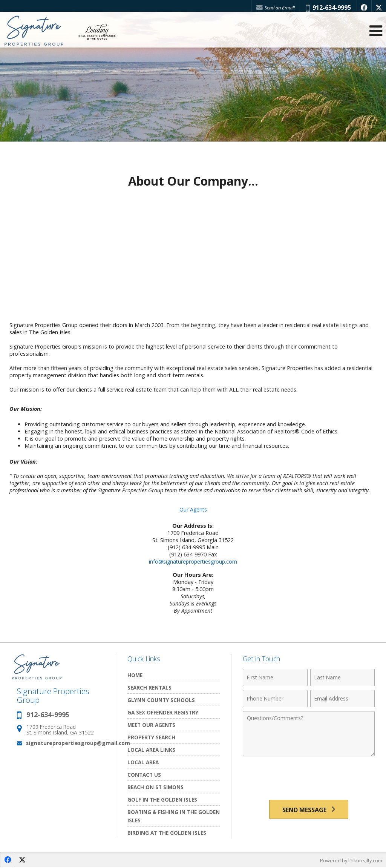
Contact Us (144, 775)
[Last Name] (342, 678)
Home (135, 675)
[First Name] (275, 678)
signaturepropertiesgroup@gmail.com (78, 743)
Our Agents (193, 509)
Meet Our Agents (151, 725)
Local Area (143, 762)
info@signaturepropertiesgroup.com (193, 562)
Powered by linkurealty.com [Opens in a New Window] (351, 860)
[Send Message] (309, 810)
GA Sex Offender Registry (163, 712)
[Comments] (309, 734)
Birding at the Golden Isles (167, 833)
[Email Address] (342, 699)
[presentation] (309, 779)
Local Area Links (151, 750)
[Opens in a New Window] (363, 8)
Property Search (151, 737)
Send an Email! (273, 8)
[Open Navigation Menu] (376, 34)
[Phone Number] (275, 699)
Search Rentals (149, 687)
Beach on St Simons (155, 787)
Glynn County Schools (161, 700)
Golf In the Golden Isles (162, 800)
